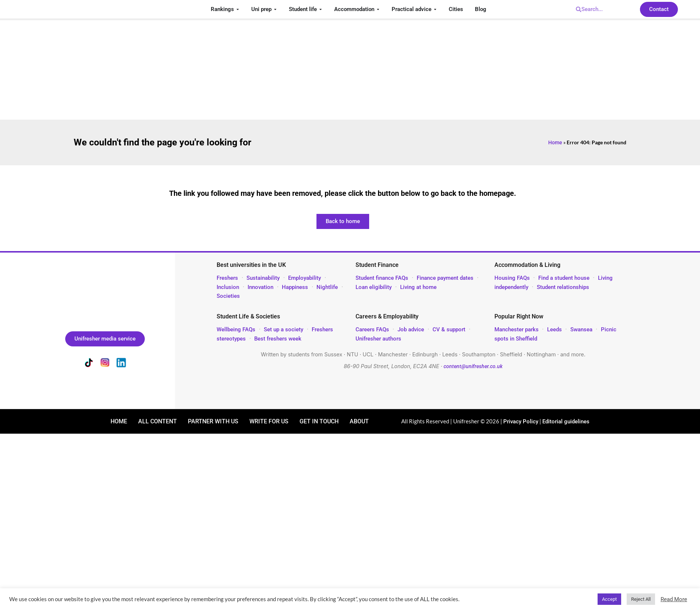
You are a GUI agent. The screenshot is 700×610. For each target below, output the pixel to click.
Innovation (260, 287)
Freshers (227, 278)
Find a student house (564, 278)
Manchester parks (517, 329)
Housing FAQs (512, 278)
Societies (228, 296)
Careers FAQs (372, 329)
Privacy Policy (521, 422)
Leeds (554, 329)
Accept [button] (609, 599)
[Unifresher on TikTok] (89, 364)
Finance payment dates (445, 278)
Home (555, 142)
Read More (674, 599)
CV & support (449, 329)
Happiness (295, 287)
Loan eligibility (374, 287)
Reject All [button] (641, 599)
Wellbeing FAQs (236, 329)
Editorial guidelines (566, 422)
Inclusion (228, 287)
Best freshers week (278, 339)
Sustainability (263, 278)
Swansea (582, 329)
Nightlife (327, 287)
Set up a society (283, 329)
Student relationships (563, 287)
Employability (304, 278)
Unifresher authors (378, 339)
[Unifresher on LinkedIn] (121, 364)
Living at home (418, 287)
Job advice (411, 329)
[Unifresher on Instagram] (105, 364)
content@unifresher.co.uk (473, 366)
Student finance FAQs (382, 278)
